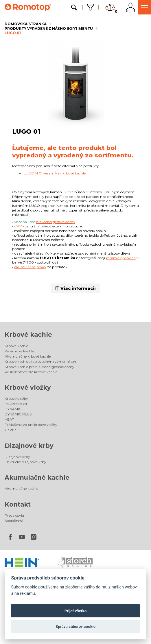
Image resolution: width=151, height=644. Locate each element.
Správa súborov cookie (75, 626)
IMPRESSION (16, 404)
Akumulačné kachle (37, 478)
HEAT (9, 419)
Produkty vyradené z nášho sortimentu (49, 28)
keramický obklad (121, 258)
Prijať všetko (76, 611)
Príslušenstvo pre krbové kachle (31, 372)
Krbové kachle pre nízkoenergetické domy (39, 367)
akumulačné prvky (30, 267)
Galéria (11, 430)
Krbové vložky (28, 388)
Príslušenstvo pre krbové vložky (31, 425)
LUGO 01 (13, 33)
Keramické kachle (19, 351)
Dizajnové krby (29, 446)
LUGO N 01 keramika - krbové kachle (55, 173)
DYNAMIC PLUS (18, 414)
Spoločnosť (14, 521)
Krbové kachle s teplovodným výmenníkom (41, 361)
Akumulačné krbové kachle (28, 356)
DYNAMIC (13, 409)
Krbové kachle (28, 335)
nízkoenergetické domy (56, 222)
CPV (18, 226)
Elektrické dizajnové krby (25, 462)
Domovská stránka (26, 24)
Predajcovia (14, 515)
